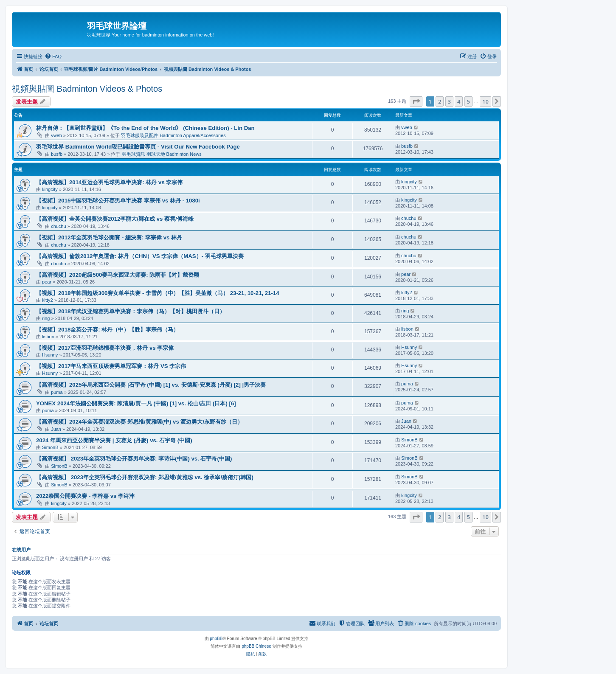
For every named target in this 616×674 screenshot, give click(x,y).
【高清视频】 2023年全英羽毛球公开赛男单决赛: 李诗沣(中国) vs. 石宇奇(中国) (134, 459)
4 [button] (459, 101)
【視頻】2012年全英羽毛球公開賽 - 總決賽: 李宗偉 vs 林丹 (109, 237)
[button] (416, 101)
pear (47, 282)
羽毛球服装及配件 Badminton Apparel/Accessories (173, 135)
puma (57, 392)
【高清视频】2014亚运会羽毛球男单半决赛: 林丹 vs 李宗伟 (109, 182)
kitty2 (48, 300)
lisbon (48, 337)
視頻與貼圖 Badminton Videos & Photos (87, 89)
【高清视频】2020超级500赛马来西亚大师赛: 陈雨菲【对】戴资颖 (118, 275)
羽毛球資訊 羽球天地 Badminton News (162, 154)
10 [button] (485, 101)
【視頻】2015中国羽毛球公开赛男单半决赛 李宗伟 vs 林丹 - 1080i (118, 201)
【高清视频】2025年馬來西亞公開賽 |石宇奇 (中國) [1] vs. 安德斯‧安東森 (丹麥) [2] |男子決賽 (151, 385)
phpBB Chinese (256, 646)
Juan (56, 429)
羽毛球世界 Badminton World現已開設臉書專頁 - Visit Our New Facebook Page (138, 147)
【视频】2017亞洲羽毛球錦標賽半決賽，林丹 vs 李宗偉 (105, 348)
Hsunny (50, 355)
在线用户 (21, 550)
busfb (57, 154)
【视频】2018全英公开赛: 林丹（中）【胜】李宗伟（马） (107, 330)
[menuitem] (53, 56)
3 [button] (449, 101)
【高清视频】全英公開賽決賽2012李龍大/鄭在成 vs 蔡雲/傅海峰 (115, 219)
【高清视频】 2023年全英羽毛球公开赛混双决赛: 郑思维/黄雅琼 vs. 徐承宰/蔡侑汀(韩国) (145, 477)
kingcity (50, 189)
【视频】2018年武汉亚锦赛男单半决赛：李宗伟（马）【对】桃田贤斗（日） (131, 311)
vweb (56, 135)
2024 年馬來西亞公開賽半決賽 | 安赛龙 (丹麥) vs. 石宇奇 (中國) (114, 440)
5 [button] (468, 101)
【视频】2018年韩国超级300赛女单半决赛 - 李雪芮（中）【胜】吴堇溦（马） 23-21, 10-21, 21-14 (158, 293)
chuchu (58, 226)
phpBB (216, 639)
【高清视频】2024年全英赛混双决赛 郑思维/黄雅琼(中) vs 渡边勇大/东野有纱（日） (139, 422)
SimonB (50, 447)
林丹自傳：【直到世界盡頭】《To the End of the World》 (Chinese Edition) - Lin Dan (145, 128)
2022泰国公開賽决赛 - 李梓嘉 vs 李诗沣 (85, 496)
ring (46, 318)
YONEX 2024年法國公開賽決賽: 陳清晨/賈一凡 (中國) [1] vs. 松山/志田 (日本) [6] (136, 403)
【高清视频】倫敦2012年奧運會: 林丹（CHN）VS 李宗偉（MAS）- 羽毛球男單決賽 (140, 256)
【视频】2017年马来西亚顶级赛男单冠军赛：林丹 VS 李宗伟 (111, 366)
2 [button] (440, 101)
